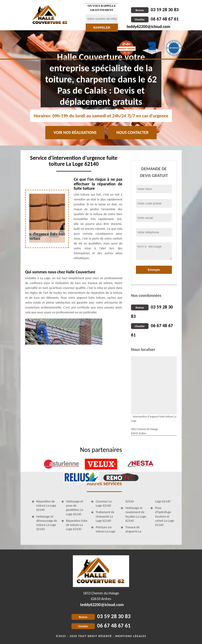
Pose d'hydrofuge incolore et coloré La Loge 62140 (165, 516)
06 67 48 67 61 (155, 19)
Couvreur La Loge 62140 (104, 503)
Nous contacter (132, 132)
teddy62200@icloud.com (149, 27)
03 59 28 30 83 (155, 10)
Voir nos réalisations (75, 132)
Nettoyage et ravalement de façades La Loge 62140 (136, 514)
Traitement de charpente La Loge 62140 (105, 516)
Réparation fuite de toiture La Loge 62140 (77, 525)
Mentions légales (131, 636)
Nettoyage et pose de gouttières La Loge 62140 (75, 508)
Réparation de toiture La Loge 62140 (46, 506)
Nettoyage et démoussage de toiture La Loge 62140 (47, 523)
